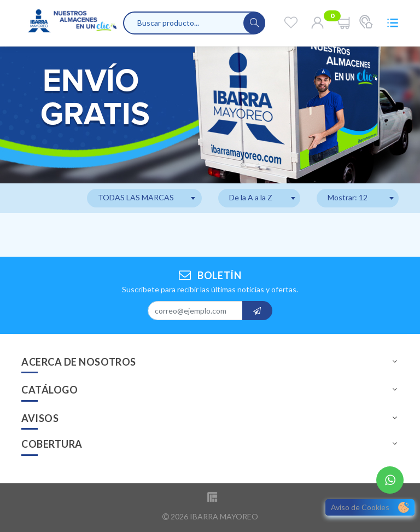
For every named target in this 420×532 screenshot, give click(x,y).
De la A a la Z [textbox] (251, 197)
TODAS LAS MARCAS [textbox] (136, 197)
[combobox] (144, 198)
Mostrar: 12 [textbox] (348, 197)
